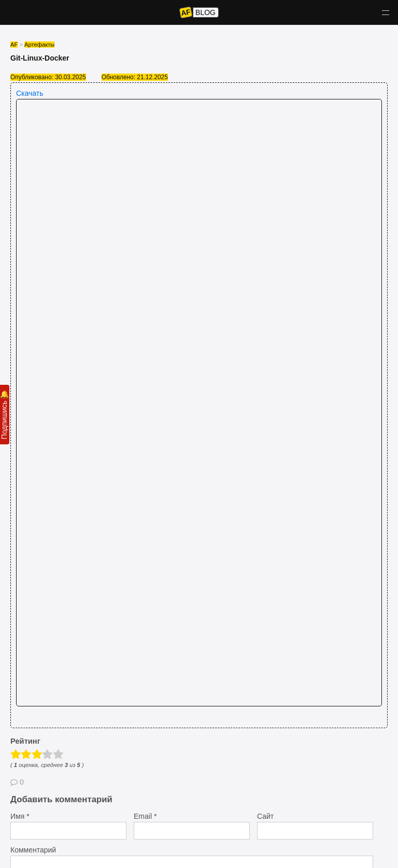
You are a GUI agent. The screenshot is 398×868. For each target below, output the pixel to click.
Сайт (265, 816)
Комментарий (33, 850)
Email (145, 816)
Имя (20, 816)
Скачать (30, 93)
